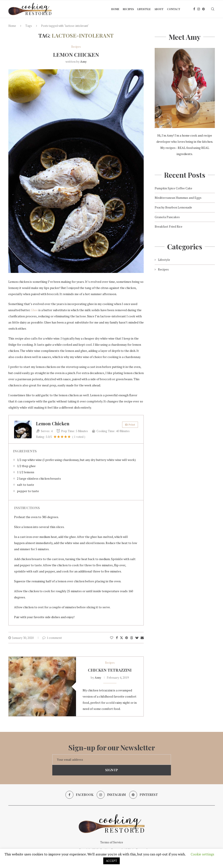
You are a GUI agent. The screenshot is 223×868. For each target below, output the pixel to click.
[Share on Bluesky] (137, 638)
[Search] (213, 9)
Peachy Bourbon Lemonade (173, 207)
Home (115, 9)
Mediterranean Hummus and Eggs (178, 198)
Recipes (128, 9)
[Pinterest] (203, 9)
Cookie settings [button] (202, 854)
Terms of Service (112, 842)
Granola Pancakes (167, 217)
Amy (83, 61)
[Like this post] (112, 638)
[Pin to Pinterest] (127, 638)
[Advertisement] (185, 312)
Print (130, 425)
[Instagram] (199, 9)
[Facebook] (194, 9)
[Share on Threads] (132, 638)
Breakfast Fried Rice (169, 226)
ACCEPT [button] (111, 861)
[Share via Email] (142, 638)
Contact (174, 9)
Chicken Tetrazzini (110, 670)
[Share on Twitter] (121, 638)
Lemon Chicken (76, 55)
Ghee (34, 310)
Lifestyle (144, 9)
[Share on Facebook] (117, 638)
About (159, 9)
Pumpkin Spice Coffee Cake (173, 188)
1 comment (52, 638)
